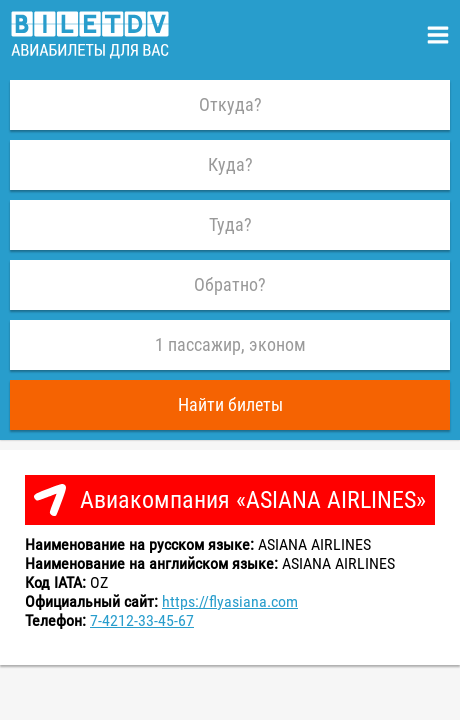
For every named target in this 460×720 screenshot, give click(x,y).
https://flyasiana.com (230, 601)
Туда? (230, 224)
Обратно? (230, 284)
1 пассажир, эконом (230, 344)
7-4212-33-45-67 (142, 620)
